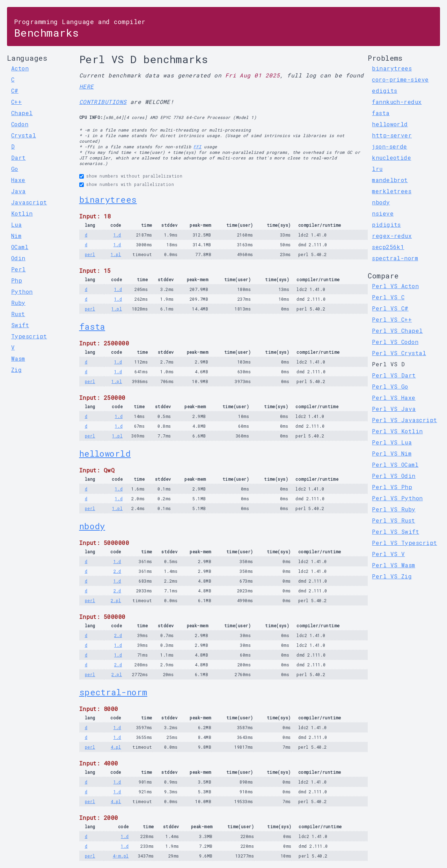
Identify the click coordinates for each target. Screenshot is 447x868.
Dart (19, 158)
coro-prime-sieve (400, 79)
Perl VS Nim (392, 453)
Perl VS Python (397, 498)
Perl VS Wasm (393, 565)
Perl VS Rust (393, 520)
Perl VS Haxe (394, 398)
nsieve (383, 213)
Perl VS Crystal (399, 353)
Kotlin (22, 213)
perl (90, 254)
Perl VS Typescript (404, 543)
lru (377, 169)
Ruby (18, 303)
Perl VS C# (390, 308)
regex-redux (392, 236)
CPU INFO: (91, 117)
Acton (20, 68)
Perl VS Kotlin (397, 431)
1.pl (116, 254)
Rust (18, 314)
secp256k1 (388, 247)
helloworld (105, 454)
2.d (117, 571)
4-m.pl (121, 856)
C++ (16, 102)
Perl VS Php (392, 487)
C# (15, 91)
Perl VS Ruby (394, 509)
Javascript (29, 202)
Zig (16, 370)
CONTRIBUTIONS (103, 102)
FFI (197, 147)
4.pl (116, 747)
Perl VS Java (394, 409)
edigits (384, 91)
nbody (92, 526)
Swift (20, 325)
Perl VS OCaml (395, 465)
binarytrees (108, 200)
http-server (392, 135)
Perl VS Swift (395, 532)
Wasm (18, 358)
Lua (16, 225)
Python (22, 291)
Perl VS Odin (394, 476)
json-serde (390, 146)
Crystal (24, 135)
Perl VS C (388, 297)
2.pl (116, 600)
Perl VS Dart (394, 375)
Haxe (18, 180)
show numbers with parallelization (130, 184)
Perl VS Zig (392, 576)
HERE (87, 86)
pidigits (386, 225)
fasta (92, 327)
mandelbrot (390, 180)
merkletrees (392, 191)
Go (15, 169)
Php (17, 280)
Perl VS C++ (392, 319)
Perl (19, 269)
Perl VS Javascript (404, 420)
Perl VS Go (390, 386)
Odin (18, 258)
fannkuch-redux (397, 102)
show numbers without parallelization (134, 176)
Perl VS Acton (395, 286)
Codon (20, 124)
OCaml (20, 247)
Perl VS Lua (392, 442)
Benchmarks (80, 28)
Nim (16, 236)
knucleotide (391, 158)
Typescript (29, 336)
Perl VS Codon (395, 342)
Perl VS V (388, 554)
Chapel (22, 113)
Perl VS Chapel (397, 331)
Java (19, 191)
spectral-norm (113, 692)
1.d (117, 235)
